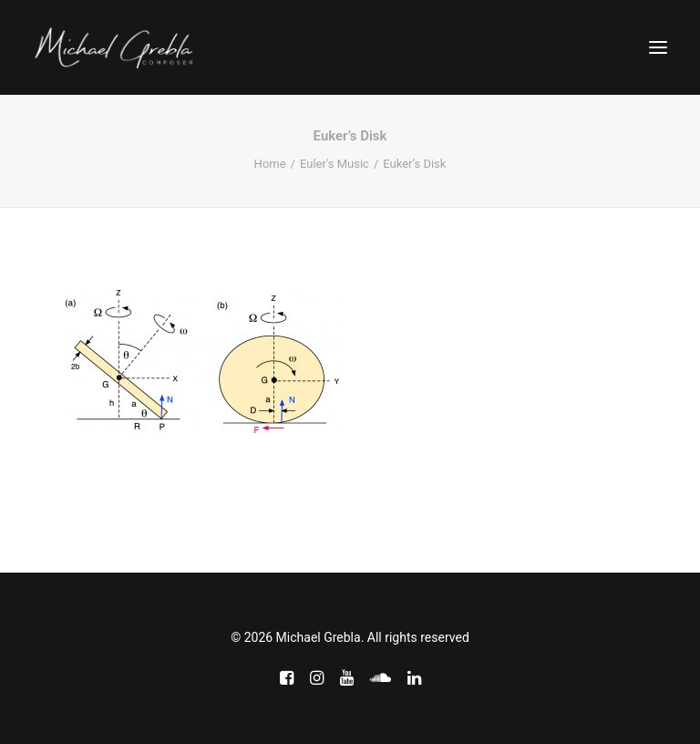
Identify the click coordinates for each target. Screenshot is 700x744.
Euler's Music (335, 164)
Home (270, 164)
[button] (658, 47)
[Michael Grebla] (114, 47)
